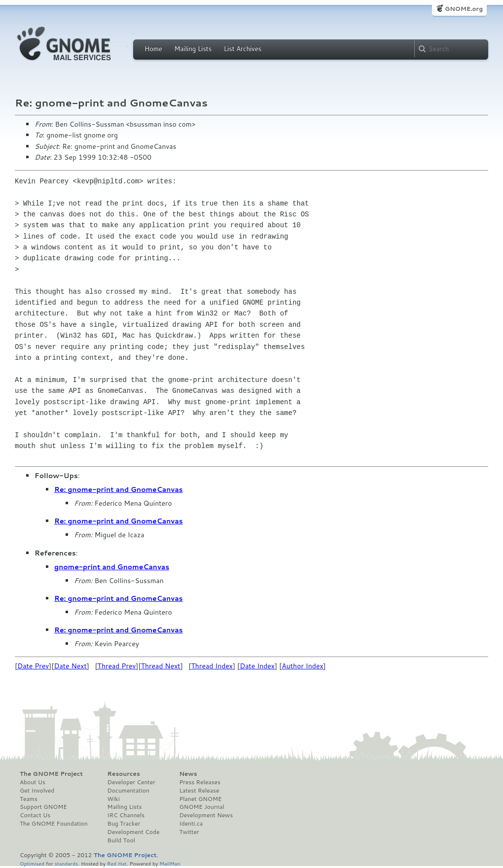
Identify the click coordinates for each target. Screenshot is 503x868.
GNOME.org (464, 9)
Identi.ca (191, 824)
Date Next (70, 666)
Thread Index (212, 666)
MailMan (170, 863)
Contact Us (35, 815)
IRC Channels (126, 815)
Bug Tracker (124, 824)
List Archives (243, 49)
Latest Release (199, 791)
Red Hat (117, 863)
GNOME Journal (202, 807)
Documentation (128, 791)
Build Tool (121, 840)
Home (153, 49)
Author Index (302, 666)
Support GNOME (43, 807)
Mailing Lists (193, 49)
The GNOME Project (51, 774)
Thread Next (161, 666)
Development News (206, 815)
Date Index (257, 666)
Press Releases (199, 782)
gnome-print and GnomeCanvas (112, 567)
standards (66, 863)
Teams (29, 799)
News (188, 774)
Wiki (114, 799)
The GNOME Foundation (54, 824)
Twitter (189, 832)
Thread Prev (117, 666)
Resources (124, 774)
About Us (33, 782)
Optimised (32, 863)
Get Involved (37, 791)
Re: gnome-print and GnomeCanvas (119, 489)
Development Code (134, 832)
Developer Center (131, 782)
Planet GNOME (200, 799)
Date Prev (33, 666)
